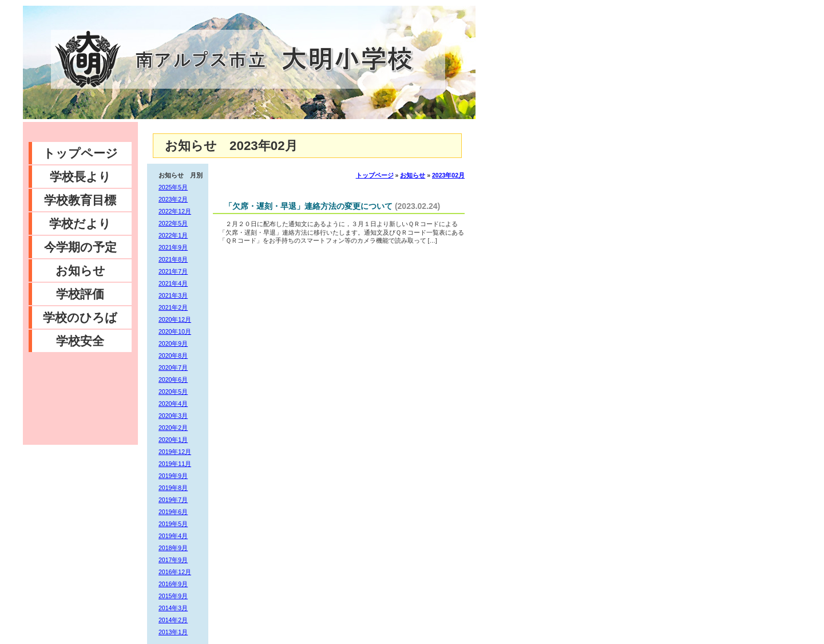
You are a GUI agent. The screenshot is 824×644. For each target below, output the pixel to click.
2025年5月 (173, 187)
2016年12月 (175, 572)
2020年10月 (175, 331)
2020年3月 (173, 416)
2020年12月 (175, 319)
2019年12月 (175, 452)
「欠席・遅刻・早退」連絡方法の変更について (308, 206)
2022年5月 (173, 223)
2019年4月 (173, 536)
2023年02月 (448, 175)
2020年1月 (173, 440)
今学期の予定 (80, 247)
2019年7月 (173, 500)
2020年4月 (173, 404)
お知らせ (80, 270)
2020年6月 (173, 380)
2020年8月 (173, 355)
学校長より (80, 177)
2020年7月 (173, 368)
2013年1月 (173, 632)
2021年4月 (173, 283)
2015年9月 (173, 596)
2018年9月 (173, 548)
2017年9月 (173, 560)
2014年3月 (173, 608)
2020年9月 (173, 343)
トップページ (80, 153)
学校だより (80, 224)
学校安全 (80, 341)
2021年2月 (173, 307)
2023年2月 (173, 199)
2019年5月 (173, 524)
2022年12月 (175, 211)
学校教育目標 (80, 200)
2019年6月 (173, 512)
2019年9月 (173, 476)
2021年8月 (173, 259)
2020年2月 (173, 428)
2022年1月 (173, 235)
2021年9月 (173, 247)
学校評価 (80, 294)
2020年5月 (173, 392)
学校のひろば (80, 317)
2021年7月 (173, 271)
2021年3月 (173, 295)
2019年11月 (175, 464)
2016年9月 (173, 584)
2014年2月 (173, 620)
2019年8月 (173, 488)
